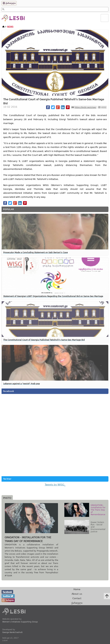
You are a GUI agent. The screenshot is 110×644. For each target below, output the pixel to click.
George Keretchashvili (12, 632)
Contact (77, 598)
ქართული (11, 3)
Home (77, 589)
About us (77, 594)
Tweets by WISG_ (55, 485)
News (10, 27)
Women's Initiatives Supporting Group (20, 622)
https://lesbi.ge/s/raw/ (85, 107)
